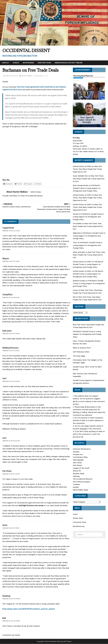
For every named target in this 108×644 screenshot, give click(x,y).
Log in (75, 514)
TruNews (76, 484)
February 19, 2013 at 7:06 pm (11, 474)
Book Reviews (28, 63)
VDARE (76, 487)
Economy (39, 76)
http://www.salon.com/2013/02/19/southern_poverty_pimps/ (29, 609)
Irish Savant (78, 465)
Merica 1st (77, 471)
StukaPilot (7, 295)
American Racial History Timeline (68, 63)
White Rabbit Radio (81, 490)
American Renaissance (82, 449)
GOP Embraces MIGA (81, 352)
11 (47, 76)
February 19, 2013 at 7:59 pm (11, 528)
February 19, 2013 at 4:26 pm (11, 381)
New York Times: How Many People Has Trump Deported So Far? (87, 169)
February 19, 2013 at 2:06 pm (11, 334)
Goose (75, 290)
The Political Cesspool (81, 482)
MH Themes (67, 641)
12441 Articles (36, 192)
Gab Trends (77, 463)
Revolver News (79, 474)
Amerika (76, 452)
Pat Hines (7, 471)
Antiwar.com (78, 454)
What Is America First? (82, 348)
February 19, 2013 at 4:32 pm (11, 441)
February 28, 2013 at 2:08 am (11, 621)
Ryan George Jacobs (81, 185)
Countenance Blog (80, 457)
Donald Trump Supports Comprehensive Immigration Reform (89, 382)
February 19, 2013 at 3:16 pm (11, 351)
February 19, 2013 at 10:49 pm (11, 599)
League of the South (81, 468)
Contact (5, 63)
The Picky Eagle (79, 356)
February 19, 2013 (12, 76)
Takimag (76, 476)
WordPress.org (79, 526)
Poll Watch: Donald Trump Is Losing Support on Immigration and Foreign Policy (87, 188)
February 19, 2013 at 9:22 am (11, 298)
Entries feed (78, 518)
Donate (16, 63)
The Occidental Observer (83, 479)
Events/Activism (44, 63)
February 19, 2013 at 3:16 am (11, 261)
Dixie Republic (78, 460)
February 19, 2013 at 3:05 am (11, 231)
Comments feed (79, 522)
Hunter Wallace (27, 76)
